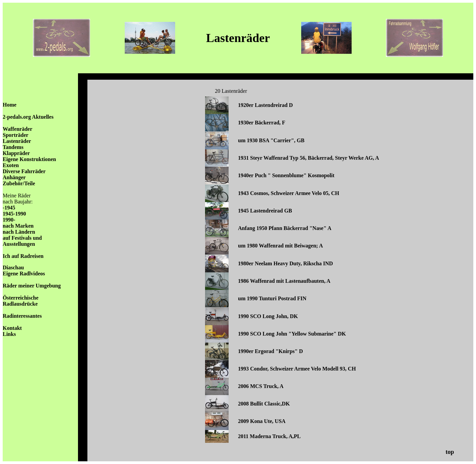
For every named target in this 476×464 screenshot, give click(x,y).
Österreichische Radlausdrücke (21, 301)
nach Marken (18, 226)
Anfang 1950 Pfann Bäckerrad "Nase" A (285, 228)
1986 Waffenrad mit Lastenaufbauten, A (284, 281)
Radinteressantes (22, 316)
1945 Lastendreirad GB (265, 211)
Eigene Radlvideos (24, 274)
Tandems (13, 147)
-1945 (9, 208)
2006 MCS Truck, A (261, 386)
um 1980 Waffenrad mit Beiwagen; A (281, 246)
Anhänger (14, 177)
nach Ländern (19, 232)
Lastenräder (17, 141)
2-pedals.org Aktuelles (28, 117)
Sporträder (15, 135)
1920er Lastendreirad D (265, 105)
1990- (9, 220)
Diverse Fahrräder (24, 171)
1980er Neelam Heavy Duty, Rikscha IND (285, 263)
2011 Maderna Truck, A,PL (269, 436)
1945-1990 (14, 214)
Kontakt (12, 328)
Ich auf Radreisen (23, 256)
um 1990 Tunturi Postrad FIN (272, 298)
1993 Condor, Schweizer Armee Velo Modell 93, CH (297, 369)
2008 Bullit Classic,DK (264, 404)
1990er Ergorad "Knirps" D (270, 351)
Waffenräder (17, 129)
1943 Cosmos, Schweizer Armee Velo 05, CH (289, 193)
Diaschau (13, 267)
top (450, 452)
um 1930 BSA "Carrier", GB (271, 140)
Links (9, 334)
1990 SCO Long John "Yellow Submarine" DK (292, 334)
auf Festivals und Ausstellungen (22, 241)
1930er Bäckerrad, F (262, 123)
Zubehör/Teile (19, 183)
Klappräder (16, 153)
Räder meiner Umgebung (32, 286)
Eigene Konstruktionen (29, 159)
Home (10, 105)
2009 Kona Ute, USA (262, 421)
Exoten (11, 165)
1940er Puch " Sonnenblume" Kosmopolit (286, 175)
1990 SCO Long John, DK (268, 316)
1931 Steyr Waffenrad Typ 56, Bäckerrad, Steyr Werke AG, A (309, 158)
